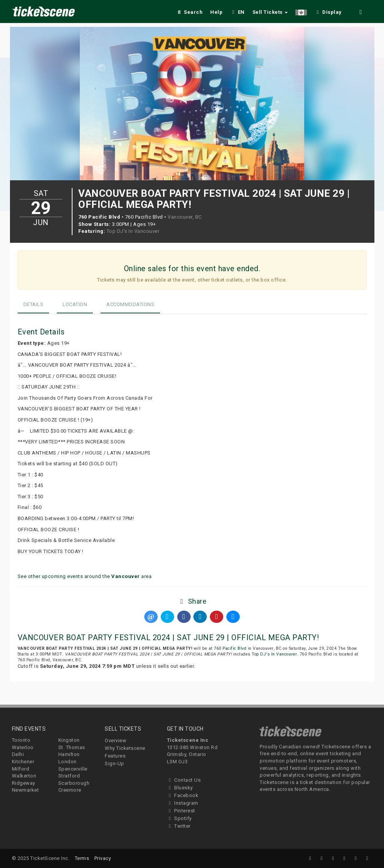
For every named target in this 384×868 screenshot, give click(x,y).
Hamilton (69, 754)
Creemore (70, 790)
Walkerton (24, 776)
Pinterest (181, 811)
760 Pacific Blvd (230, 648)
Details (34, 304)
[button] (301, 11)
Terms (82, 858)
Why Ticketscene (125, 748)
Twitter (179, 826)
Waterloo (23, 747)
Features (115, 756)
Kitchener (23, 762)
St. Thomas (72, 747)
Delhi (18, 754)
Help (216, 12)
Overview (115, 740)
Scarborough (74, 783)
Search (189, 12)
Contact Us (184, 780)
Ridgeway (24, 783)
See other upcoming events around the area (85, 576)
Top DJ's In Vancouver (133, 231)
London (68, 762)
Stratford (69, 776)
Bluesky (180, 788)
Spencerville (73, 769)
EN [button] (237, 12)
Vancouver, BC (185, 217)
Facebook (183, 795)
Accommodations (130, 304)
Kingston (69, 740)
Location (75, 304)
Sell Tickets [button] (270, 12)
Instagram (183, 803)
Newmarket (26, 790)
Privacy (103, 858)
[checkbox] (328, 11)
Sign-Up (115, 763)
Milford (21, 769)
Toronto (21, 740)
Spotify (179, 818)
